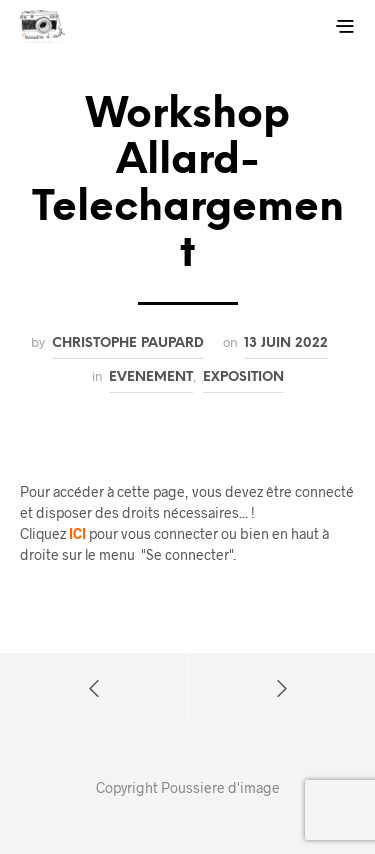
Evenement (151, 377)
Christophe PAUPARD (128, 343)
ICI (77, 533)
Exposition (243, 377)
